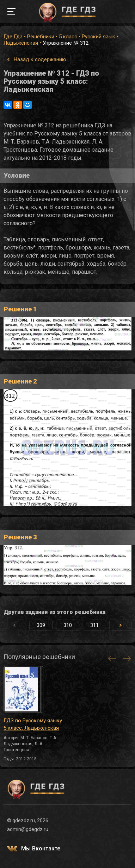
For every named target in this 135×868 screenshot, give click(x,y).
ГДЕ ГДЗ (68, 12)
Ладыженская (21, 43)
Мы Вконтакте (41, 848)
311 (94, 625)
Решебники (41, 37)
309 (41, 625)
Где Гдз (13, 37)
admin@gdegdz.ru (28, 829)
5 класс (68, 37)
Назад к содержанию (40, 59)
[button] (120, 625)
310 (68, 625)
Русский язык (99, 37)
